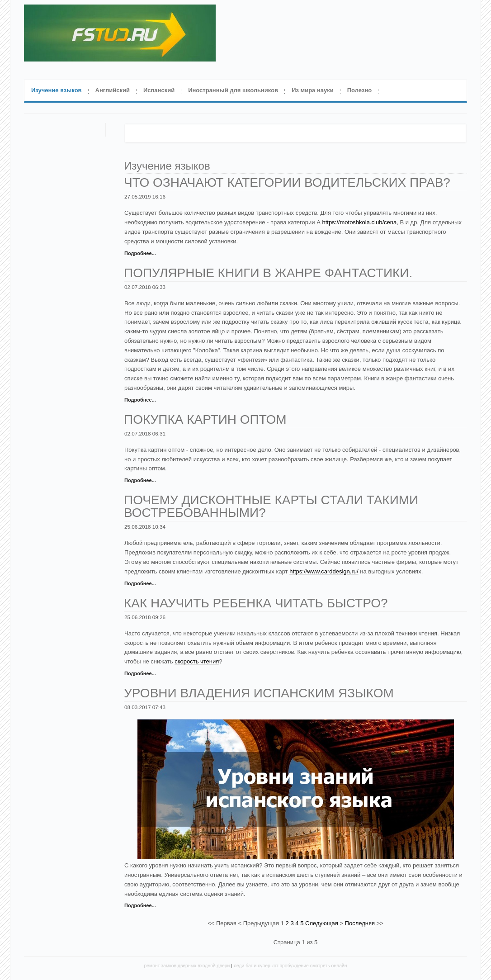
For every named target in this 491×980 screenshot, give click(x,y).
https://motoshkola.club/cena (359, 222)
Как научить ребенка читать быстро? (256, 603)
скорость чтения (197, 661)
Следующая (322, 923)
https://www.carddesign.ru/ (324, 571)
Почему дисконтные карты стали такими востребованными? (271, 506)
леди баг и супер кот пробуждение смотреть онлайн (290, 966)
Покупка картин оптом (205, 419)
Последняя (360, 923)
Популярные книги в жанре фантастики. (268, 273)
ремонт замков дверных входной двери (187, 966)
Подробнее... (140, 253)
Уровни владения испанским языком (259, 693)
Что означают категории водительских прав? (287, 182)
